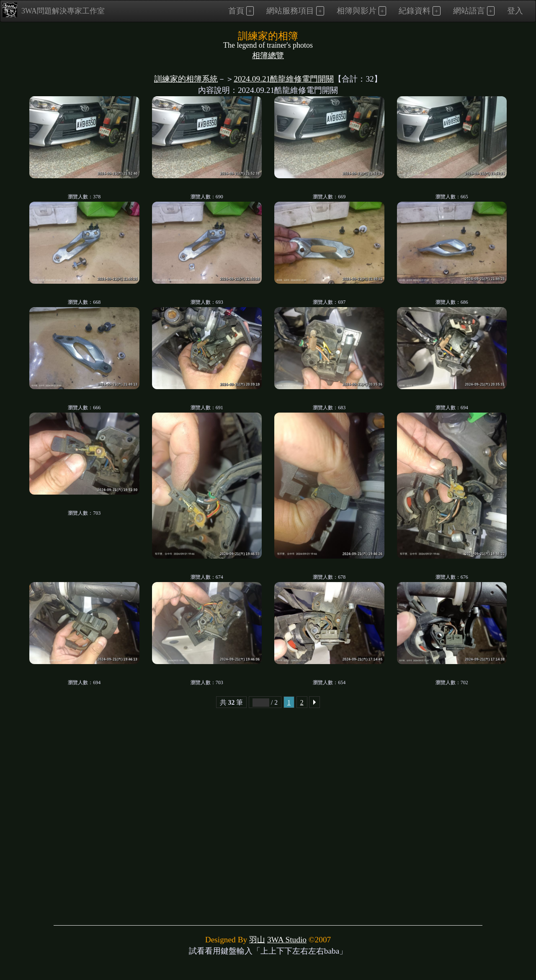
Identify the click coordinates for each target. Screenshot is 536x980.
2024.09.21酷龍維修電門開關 (284, 79)
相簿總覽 (268, 55)
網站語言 (469, 11)
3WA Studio (287, 940)
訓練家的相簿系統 (186, 79)
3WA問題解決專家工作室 (54, 10)
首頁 (236, 11)
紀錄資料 (415, 11)
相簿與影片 (357, 11)
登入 (515, 11)
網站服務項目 (290, 11)
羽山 (257, 940)
